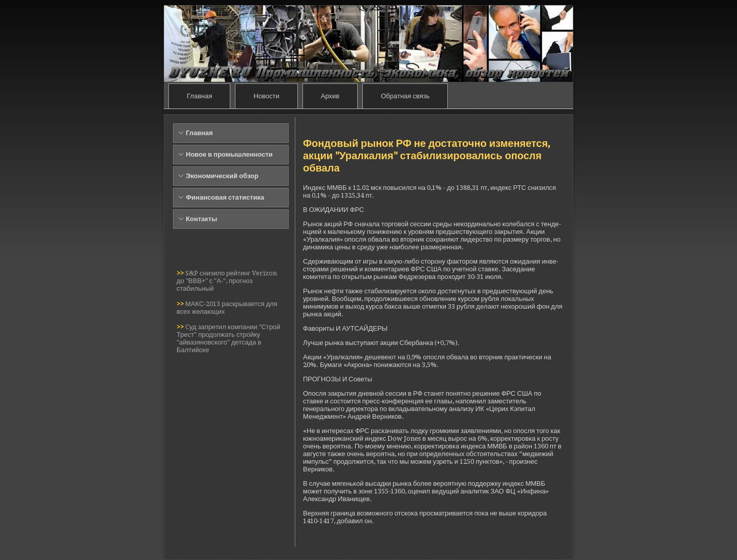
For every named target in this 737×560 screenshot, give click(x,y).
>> (181, 273)
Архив (330, 96)
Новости (266, 96)
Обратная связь (405, 96)
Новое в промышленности (229, 154)
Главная (199, 96)
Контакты (201, 219)
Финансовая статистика (225, 197)
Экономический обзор (222, 176)
